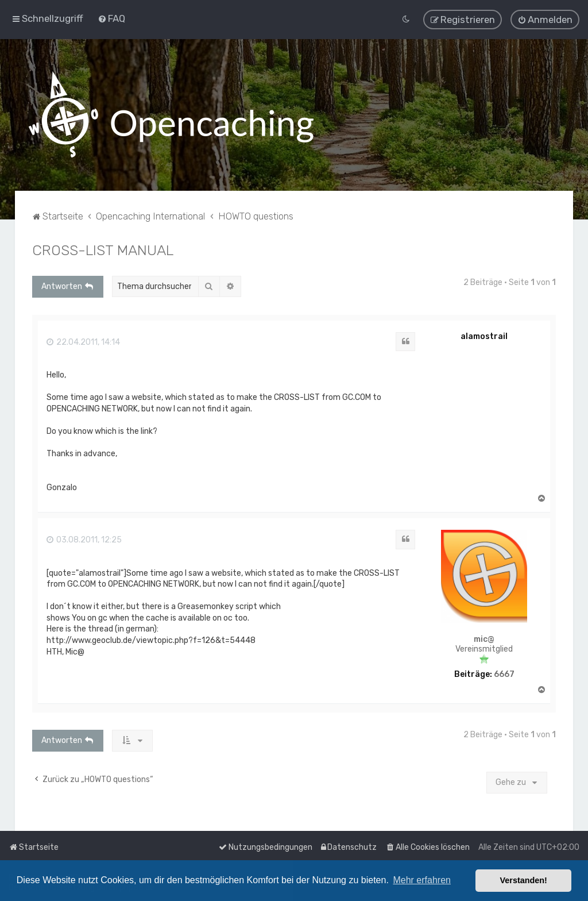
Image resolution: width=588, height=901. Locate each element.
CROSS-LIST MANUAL (103, 249)
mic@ (484, 638)
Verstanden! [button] (524, 880)
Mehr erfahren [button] (422, 880)
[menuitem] (111, 18)
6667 (504, 673)
